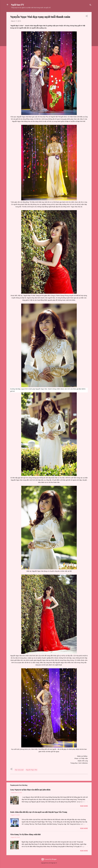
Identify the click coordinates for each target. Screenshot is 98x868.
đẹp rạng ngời (19, 770)
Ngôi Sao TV (18, 5)
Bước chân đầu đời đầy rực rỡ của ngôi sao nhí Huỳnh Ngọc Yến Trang (39, 812)
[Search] (90, 5)
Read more (84, 806)
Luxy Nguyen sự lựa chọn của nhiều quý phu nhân (30, 790)
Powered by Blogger (49, 859)
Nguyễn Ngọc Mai (32, 770)
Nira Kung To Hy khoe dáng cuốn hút (25, 834)
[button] (87, 16)
